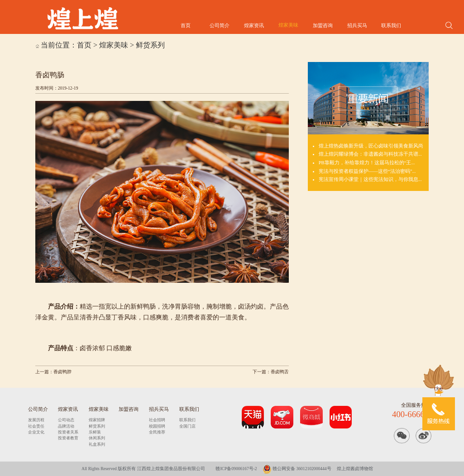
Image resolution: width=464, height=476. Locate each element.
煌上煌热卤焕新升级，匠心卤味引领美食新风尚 (371, 146)
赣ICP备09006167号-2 (236, 469)
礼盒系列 (97, 444)
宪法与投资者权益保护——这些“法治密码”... (367, 171)
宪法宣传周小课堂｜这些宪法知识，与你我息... (370, 179)
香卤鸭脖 (62, 372)
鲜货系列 (150, 45)
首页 (186, 25)
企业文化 (36, 432)
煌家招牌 (97, 420)
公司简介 (220, 25)
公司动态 (66, 420)
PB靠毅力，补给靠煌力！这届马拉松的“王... (367, 162)
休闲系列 (97, 438)
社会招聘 (157, 420)
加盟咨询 (323, 25)
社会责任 (36, 426)
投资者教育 (68, 438)
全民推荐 (157, 432)
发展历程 (36, 420)
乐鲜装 (95, 432)
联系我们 (391, 25)
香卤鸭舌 (280, 372)
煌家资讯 (254, 25)
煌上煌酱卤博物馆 (355, 469)
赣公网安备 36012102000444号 (297, 469)
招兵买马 (357, 25)
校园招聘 (157, 426)
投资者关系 (68, 432)
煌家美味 (288, 25)
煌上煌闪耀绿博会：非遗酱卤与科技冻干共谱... (370, 154)
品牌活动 (66, 426)
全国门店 (187, 426)
